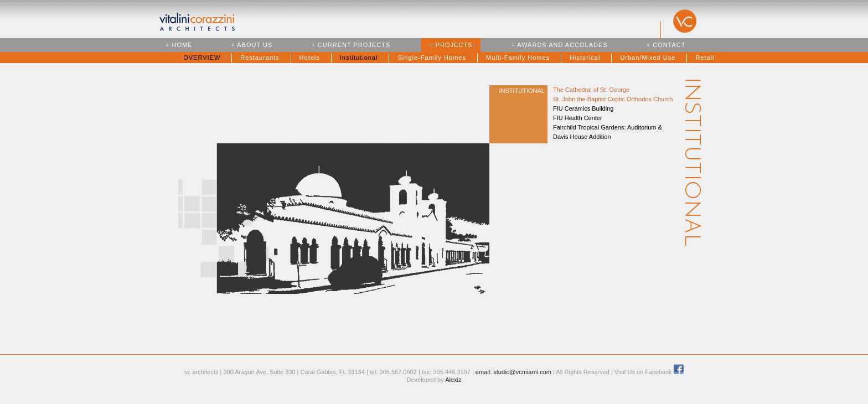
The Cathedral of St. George (591, 90)
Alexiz (453, 380)
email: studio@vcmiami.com (513, 372)
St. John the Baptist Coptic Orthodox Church (613, 99)
